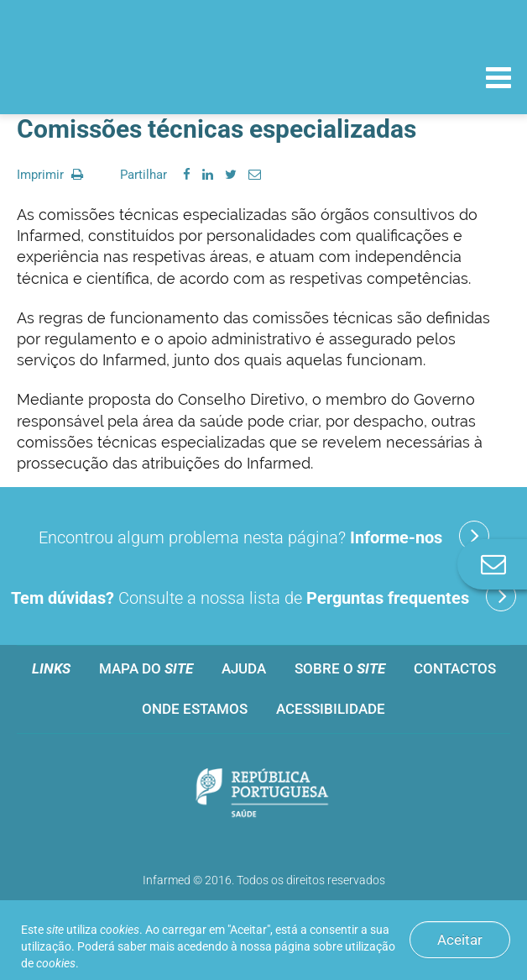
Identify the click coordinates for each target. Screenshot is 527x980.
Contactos (455, 668)
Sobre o (340, 668)
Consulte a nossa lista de (263, 596)
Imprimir (50, 175)
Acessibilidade (331, 709)
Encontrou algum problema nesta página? (264, 536)
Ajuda (244, 668)
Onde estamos (195, 709)
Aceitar (460, 940)
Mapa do (146, 668)
